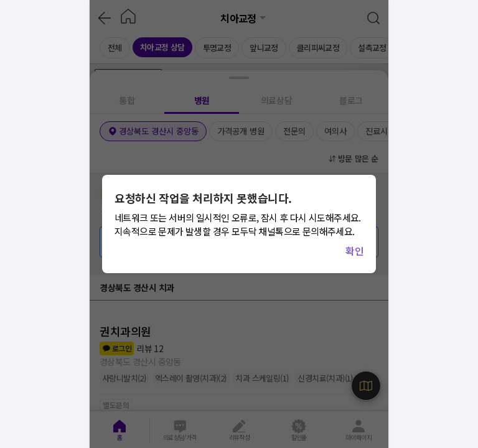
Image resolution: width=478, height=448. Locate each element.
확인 (354, 251)
